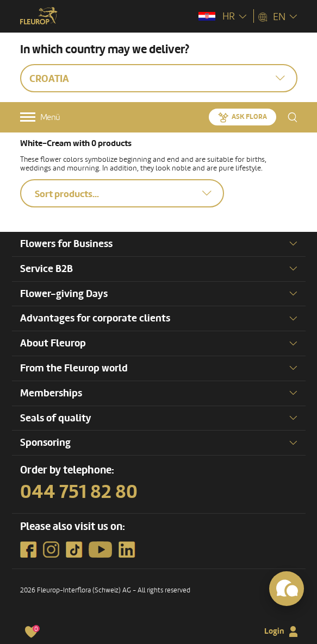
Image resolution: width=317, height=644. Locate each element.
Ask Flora (249, 117)
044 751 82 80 (79, 492)
